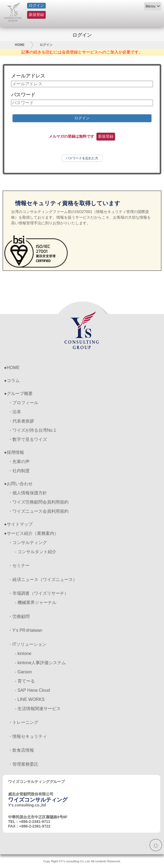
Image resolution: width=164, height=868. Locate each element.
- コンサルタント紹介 (36, 552)
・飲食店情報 (21, 750)
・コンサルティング (28, 543)
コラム (13, 381)
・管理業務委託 (23, 764)
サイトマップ (20, 524)
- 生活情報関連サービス (38, 709)
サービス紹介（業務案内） (33, 533)
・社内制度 (19, 471)
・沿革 (15, 412)
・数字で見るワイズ (28, 439)
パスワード (23, 95)
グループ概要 (20, 394)
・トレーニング (23, 722)
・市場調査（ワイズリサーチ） (38, 593)
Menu (150, 6)
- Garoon (23, 672)
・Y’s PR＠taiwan (25, 630)
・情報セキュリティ (28, 736)
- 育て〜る (25, 681)
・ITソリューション (27, 644)
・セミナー (19, 565)
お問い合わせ (20, 484)
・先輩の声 (19, 462)
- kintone (23, 653)
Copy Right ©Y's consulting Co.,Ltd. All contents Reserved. (82, 861)
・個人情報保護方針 (28, 493)
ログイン (36, 5)
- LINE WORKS (30, 699)
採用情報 (15, 452)
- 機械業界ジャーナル (36, 602)
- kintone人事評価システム (40, 663)
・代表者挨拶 (21, 421)
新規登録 (36, 15)
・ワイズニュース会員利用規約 (38, 511)
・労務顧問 (19, 617)
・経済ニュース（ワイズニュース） (43, 580)
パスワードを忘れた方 (82, 158)
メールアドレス (28, 76)
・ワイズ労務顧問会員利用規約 (38, 502)
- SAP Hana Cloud (32, 690)
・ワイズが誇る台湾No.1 (32, 430)
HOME (20, 45)
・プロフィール (23, 403)
